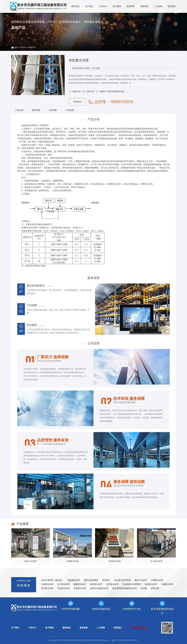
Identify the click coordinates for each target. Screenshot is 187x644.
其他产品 (32, 47)
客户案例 (117, 6)
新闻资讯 (144, 6)
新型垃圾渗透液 (91, 580)
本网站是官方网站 (139, 628)
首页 (16, 47)
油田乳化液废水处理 (99, 588)
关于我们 (89, 6)
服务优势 (36, 110)
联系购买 (77, 102)
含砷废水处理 (47, 584)
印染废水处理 (64, 588)
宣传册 (144, 588)
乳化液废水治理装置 (132, 584)
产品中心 (103, 6)
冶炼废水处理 (167, 584)
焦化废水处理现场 (122, 580)
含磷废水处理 (157, 580)
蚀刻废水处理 (151, 584)
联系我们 (172, 6)
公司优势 (53, 110)
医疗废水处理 (47, 588)
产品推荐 (70, 110)
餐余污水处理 (141, 580)
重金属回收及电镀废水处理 (124, 588)
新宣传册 (155, 588)
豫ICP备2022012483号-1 (129, 640)
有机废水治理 (80, 588)
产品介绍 (19, 110)
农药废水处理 (112, 584)
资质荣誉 (131, 6)
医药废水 (106, 580)
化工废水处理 (64, 584)
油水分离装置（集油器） (52, 580)
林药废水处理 (96, 584)
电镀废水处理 (74, 580)
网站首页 (75, 6)
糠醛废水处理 (80, 584)
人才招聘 (158, 6)
